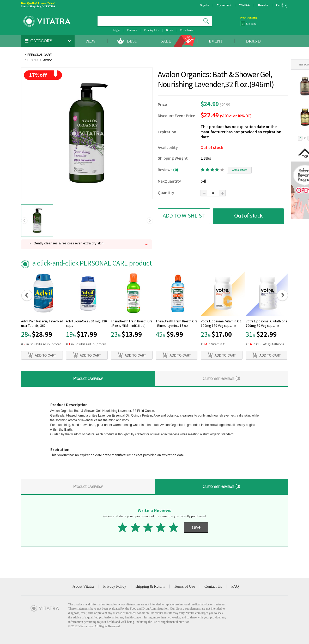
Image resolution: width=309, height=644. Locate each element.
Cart (279, 5)
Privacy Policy (115, 586)
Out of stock (248, 216)
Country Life (151, 30)
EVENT (216, 41)
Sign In (205, 5)
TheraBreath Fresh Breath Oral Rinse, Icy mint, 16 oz (177, 324)
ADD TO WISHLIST (184, 216)
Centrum (132, 30)
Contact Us (213, 586)
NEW (91, 41)
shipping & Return (150, 586)
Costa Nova (187, 30)
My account (224, 5)
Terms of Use (184, 586)
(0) (176, 170)
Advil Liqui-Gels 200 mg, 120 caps (86, 324)
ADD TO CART (42, 355)
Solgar (116, 30)
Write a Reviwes (239, 170)
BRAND (253, 41)
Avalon (48, 60)
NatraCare (252, 23)
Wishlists (245, 5)
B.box (170, 30)
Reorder (263, 5)
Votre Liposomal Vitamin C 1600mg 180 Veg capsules (221, 324)
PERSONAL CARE (40, 55)
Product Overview (88, 378)
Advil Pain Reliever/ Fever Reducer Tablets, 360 (42, 324)
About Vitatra (83, 586)
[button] (24, 221)
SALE (166, 41)
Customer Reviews (221, 378)
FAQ (235, 586)
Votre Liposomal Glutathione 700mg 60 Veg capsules (266, 324)
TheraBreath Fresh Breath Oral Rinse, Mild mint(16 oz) (132, 324)
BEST (132, 41)
